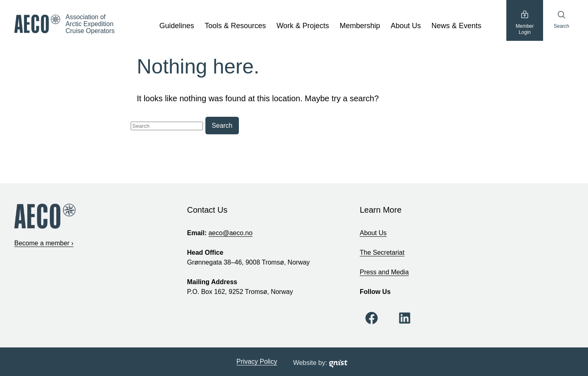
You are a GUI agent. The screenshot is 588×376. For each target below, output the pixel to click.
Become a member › (44, 243)
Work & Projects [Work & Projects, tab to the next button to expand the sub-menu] (303, 26)
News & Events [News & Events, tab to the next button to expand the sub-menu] (457, 26)
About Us (373, 233)
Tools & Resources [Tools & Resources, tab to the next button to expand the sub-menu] (235, 26)
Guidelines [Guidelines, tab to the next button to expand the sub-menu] (177, 26)
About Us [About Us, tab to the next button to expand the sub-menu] (406, 26)
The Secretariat (382, 253)
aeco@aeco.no (230, 233)
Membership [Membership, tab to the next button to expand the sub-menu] (360, 26)
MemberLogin (525, 23)
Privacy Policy (257, 362)
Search (561, 20)
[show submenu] (197, 26)
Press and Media (384, 272)
